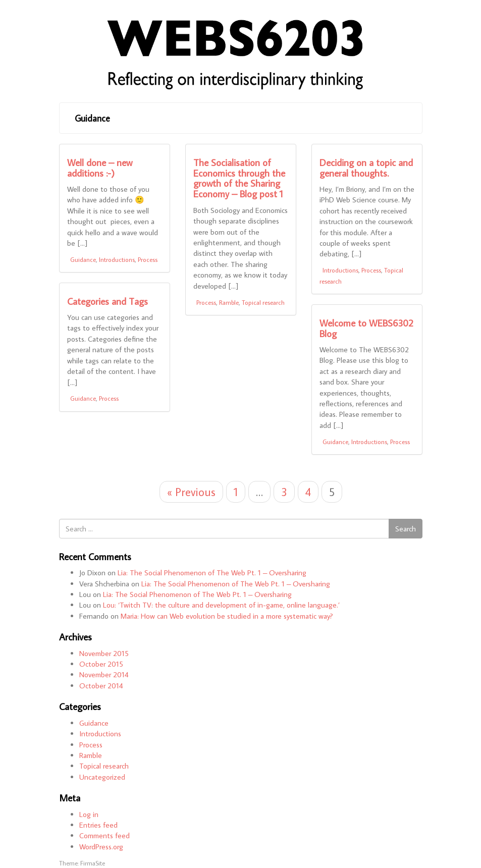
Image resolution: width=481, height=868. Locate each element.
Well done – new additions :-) (100, 168)
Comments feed (104, 835)
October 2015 (101, 664)
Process (148, 259)
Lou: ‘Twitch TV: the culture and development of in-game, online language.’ (221, 605)
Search (406, 529)
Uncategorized (102, 777)
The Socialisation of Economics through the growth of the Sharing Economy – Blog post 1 (239, 178)
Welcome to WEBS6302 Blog (366, 328)
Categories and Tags (108, 301)
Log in (89, 814)
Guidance (92, 118)
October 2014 (101, 686)
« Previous (191, 492)
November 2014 (104, 674)
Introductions (117, 259)
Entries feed (98, 825)
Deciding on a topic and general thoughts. (366, 168)
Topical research (263, 302)
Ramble (229, 302)
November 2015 (104, 653)
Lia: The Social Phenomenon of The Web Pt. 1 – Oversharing (212, 573)
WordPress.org (101, 847)
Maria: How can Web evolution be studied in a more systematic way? (227, 616)
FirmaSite (93, 863)
